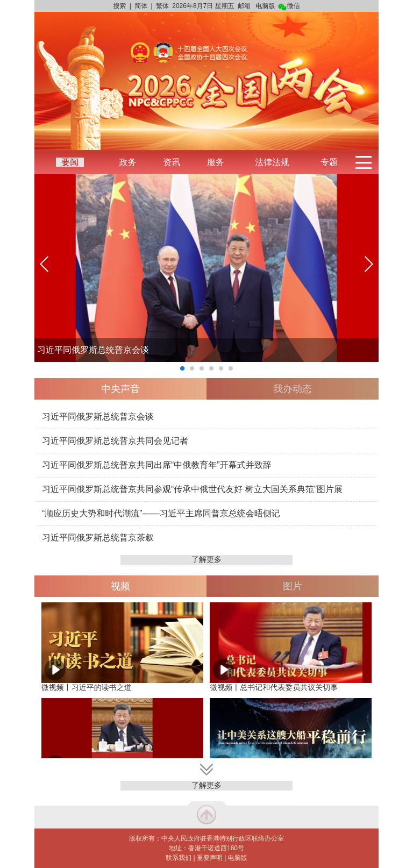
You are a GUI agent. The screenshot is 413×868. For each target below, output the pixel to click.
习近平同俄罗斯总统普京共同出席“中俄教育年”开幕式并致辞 (157, 465)
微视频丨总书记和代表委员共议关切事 (274, 687)
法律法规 (272, 162)
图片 (293, 586)
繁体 (162, 6)
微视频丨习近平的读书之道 (87, 687)
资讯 (172, 162)
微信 (289, 6)
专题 (329, 162)
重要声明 (210, 858)
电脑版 (265, 6)
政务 (127, 162)
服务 (216, 162)
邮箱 (244, 6)
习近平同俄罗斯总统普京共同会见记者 (115, 441)
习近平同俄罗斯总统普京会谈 (93, 350)
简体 (141, 6)
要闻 (70, 162)
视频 (120, 586)
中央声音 (120, 389)
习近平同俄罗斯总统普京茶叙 (98, 538)
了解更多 (206, 559)
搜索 (119, 6)
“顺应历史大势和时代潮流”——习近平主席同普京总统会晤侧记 (161, 513)
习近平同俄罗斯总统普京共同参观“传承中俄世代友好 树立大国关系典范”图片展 (192, 489)
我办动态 (293, 389)
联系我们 (179, 858)
